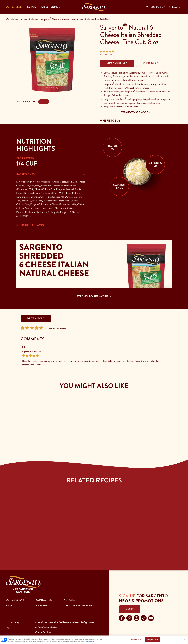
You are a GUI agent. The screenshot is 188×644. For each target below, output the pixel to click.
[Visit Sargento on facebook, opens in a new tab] (122, 618)
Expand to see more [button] (136, 112)
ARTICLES (69, 600)
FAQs (9, 606)
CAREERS (42, 606)
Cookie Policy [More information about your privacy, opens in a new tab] (90, 641)
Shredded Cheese (29, 19)
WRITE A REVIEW (36, 318)
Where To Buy (151, 63)
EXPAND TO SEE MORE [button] (94, 296)
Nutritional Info (117, 63)
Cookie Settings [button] (43, 632)
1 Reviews (108, 55)
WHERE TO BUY (156, 7)
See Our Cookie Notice (45, 627)
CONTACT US (44, 600)
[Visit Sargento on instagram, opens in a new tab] (137, 618)
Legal (8, 627)
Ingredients (25, 174)
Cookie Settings (135, 640)
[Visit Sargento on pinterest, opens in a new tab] (129, 618)
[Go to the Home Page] (94, 7)
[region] (94, 640)
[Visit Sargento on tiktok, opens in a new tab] (144, 618)
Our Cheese (12, 19)
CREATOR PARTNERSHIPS (79, 606)
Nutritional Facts (30, 225)
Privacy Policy (13, 622)
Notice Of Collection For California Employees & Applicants (64, 622)
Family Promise (50, 7)
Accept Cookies (152, 640)
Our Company (15, 600)
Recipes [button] (31, 7)
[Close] (184, 639)
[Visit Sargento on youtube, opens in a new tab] (151, 618)
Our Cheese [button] (14, 7)
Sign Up (130, 609)
